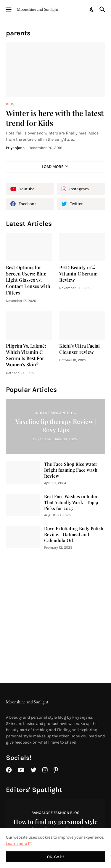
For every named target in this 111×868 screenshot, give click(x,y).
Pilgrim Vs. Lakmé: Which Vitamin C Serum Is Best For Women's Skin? (26, 355)
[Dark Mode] (92, 9)
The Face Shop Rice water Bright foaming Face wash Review (71, 470)
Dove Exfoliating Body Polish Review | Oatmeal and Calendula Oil (74, 534)
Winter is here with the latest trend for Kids (55, 118)
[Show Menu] (8, 9)
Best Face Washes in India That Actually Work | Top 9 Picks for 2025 (71, 502)
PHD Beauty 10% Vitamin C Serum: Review (78, 274)
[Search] (103, 9)
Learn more (16, 844)
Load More (53, 167)
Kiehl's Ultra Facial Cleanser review (79, 349)
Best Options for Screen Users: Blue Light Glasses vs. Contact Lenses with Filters (28, 280)
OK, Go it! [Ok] (55, 857)
